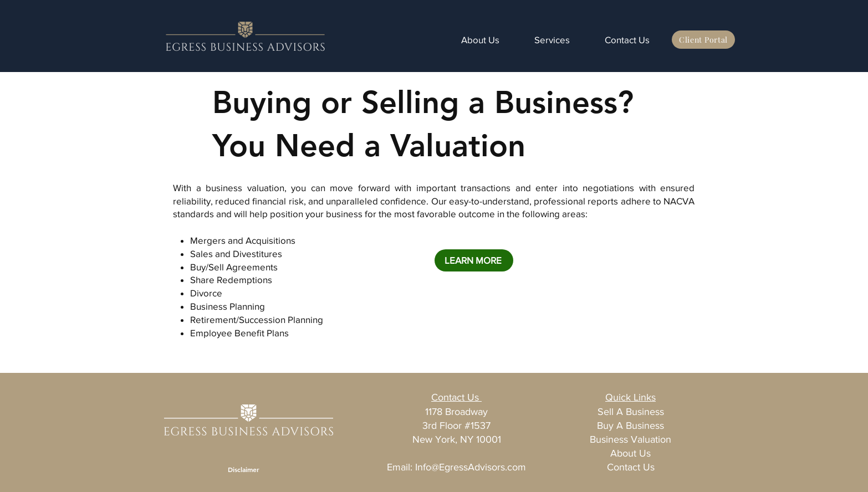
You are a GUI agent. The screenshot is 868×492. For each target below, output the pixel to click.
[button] (543, 40)
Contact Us (631, 467)
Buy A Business (630, 426)
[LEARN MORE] (474, 260)
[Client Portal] (703, 40)
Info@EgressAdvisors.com (471, 467)
